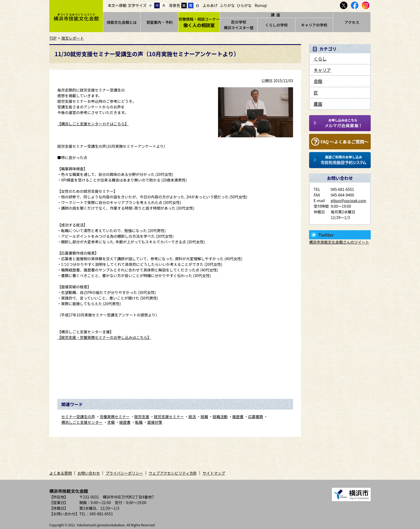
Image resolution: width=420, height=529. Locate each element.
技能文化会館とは (122, 22)
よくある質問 (61, 473)
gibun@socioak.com (348, 201)
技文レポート (73, 38)
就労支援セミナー (169, 417)
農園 (318, 104)
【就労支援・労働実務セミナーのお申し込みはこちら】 (104, 337)
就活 (192, 417)
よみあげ (210, 5)
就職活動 (220, 417)
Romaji (261, 5)
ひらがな (244, 5)
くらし (320, 59)
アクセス (352, 22)
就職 (204, 417)
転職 (139, 422)
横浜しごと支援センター (82, 422)
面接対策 (155, 422)
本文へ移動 (117, 5)
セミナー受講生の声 (78, 417)
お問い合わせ (89, 473)
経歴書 (125, 422)
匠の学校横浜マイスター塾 (239, 25)
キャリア (322, 70)
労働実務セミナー (115, 417)
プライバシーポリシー (124, 473)
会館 (318, 81)
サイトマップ (214, 473)
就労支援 (142, 417)
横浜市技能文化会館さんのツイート (339, 242)
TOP (53, 38)
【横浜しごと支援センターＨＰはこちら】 (93, 124)
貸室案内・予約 (159, 22)
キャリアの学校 (314, 25)
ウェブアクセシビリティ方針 (173, 473)
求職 (111, 422)
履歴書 (238, 417)
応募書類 (256, 417)
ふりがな (227, 5)
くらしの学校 (276, 25)
